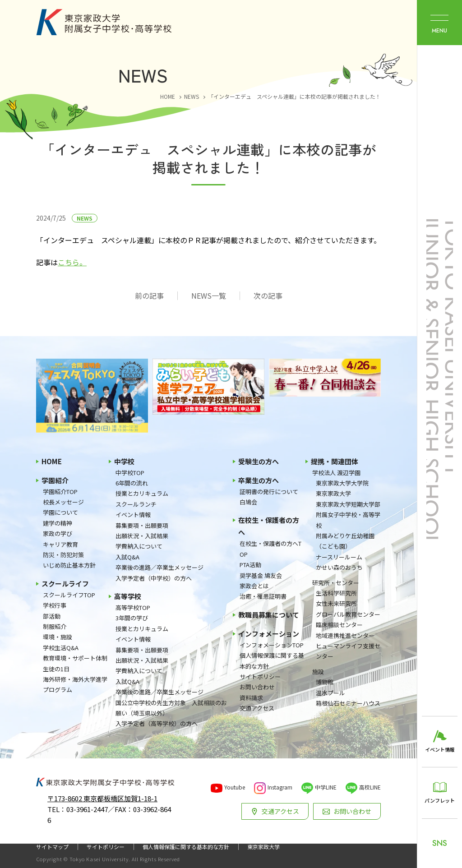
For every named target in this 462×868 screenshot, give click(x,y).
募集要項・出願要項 (142, 525)
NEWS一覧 (209, 296)
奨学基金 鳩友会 (261, 575)
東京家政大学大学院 (342, 483)
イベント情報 (133, 515)
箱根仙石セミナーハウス (348, 703)
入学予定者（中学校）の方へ (154, 578)
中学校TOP (130, 473)
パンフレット (440, 800)
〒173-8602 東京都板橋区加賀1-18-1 (102, 798)
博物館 (325, 682)
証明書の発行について (269, 492)
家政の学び (58, 533)
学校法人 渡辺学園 (336, 473)
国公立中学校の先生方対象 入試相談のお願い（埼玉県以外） (171, 708)
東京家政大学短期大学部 (348, 504)
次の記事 (268, 296)
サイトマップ (52, 847)
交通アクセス (257, 708)
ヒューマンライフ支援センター (348, 651)
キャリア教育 (60, 544)
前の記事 (149, 296)
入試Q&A (127, 557)
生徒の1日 (56, 669)
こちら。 (72, 262)
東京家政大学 (333, 493)
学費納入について (139, 546)
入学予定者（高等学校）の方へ (157, 723)
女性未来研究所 (336, 603)
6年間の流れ (132, 483)
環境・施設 (58, 637)
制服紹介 (55, 626)
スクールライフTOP (69, 595)
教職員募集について (269, 615)
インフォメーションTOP (272, 645)
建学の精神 (58, 523)
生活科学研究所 (336, 593)
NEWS (85, 218)
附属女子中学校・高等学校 (348, 520)
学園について (60, 512)
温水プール (330, 693)
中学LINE (326, 787)
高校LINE (370, 787)
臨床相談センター (339, 625)
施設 (318, 672)
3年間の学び (132, 618)
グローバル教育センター (348, 614)
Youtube (235, 787)
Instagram (280, 787)
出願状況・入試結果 (142, 536)
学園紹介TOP (60, 492)
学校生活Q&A (61, 648)
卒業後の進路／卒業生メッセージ (159, 567)
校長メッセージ (63, 502)
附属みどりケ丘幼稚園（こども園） (345, 541)
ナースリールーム (339, 557)
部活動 (52, 616)
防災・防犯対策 (63, 555)
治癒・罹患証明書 (263, 596)
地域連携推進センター (345, 635)
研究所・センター (336, 583)
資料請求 (251, 698)
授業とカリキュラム (142, 493)
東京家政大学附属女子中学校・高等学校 (104, 22)
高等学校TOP (133, 607)
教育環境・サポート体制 (75, 658)
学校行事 (55, 605)
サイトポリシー (260, 676)
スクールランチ (136, 504)
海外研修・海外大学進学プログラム (75, 684)
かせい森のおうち (339, 567)
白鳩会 (248, 502)
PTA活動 (250, 565)
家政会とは (254, 586)
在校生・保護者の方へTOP (270, 549)
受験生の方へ (259, 461)
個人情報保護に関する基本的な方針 (272, 660)
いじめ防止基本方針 (69, 565)
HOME (52, 461)
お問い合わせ (257, 687)
